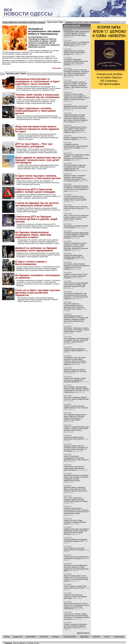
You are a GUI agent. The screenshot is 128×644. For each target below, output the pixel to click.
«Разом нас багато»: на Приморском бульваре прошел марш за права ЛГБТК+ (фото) (77, 44)
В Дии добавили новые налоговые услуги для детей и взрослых (76, 208)
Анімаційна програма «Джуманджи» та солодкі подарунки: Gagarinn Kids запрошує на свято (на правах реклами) (76, 235)
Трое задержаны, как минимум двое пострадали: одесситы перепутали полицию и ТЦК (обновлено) (76, 340)
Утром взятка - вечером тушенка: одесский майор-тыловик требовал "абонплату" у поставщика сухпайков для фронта (77, 617)
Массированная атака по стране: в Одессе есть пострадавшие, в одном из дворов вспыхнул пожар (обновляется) (77, 606)
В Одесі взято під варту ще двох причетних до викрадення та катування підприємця (75, 380)
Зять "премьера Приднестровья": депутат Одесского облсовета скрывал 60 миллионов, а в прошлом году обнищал (75, 417)
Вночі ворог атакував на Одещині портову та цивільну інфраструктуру (76, 398)
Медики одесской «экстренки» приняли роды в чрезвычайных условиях (75, 53)
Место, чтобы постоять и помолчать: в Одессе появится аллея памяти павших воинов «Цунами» (77, 217)
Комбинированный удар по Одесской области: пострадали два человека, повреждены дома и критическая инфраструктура (76, 319)
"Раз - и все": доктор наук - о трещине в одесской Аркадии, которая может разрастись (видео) (76, 500)
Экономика (23, 22)
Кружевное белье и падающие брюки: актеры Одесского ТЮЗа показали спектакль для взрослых (76, 489)
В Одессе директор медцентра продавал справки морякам (75, 350)
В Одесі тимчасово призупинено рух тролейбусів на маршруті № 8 (76, 558)
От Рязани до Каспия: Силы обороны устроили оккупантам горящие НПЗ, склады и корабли (75, 198)
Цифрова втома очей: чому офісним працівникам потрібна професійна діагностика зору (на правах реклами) (76, 532)
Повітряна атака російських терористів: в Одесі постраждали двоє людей (75, 597)
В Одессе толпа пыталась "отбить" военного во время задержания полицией (76, 276)
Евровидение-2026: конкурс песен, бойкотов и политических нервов (76, 107)
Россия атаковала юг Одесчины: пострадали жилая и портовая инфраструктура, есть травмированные (75, 168)
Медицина (70, 22)
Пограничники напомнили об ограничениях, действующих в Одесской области (74, 468)
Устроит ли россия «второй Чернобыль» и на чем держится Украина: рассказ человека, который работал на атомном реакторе (77, 97)
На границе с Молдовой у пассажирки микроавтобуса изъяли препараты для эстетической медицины (76, 62)
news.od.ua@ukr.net (20, 643)
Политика (33, 22)
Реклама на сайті (33, 643)
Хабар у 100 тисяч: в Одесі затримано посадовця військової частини (75, 522)
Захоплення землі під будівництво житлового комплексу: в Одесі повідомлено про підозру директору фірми (76, 568)
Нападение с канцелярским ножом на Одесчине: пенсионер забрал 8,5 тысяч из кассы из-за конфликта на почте (76, 189)
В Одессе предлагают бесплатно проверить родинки (75, 138)
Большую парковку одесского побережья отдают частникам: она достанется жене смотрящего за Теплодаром (76, 448)
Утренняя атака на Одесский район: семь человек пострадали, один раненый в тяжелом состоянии (76, 285)
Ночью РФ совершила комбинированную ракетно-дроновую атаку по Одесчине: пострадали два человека (74, 306)
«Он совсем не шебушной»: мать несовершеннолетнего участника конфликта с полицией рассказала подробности (76, 296)
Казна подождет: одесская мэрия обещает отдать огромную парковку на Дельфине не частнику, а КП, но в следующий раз (77, 390)
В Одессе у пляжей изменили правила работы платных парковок (76, 407)
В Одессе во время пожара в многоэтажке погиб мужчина (74, 438)
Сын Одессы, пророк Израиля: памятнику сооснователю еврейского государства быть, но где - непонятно (77, 267)
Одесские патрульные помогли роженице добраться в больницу (75, 371)
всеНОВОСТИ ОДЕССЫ (28, 12)
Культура (79, 22)
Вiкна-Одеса (57, 68)
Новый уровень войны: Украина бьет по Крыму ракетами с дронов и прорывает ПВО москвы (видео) (77, 34)
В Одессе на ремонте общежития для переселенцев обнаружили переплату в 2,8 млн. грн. (75, 626)
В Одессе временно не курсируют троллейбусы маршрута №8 (76, 540)
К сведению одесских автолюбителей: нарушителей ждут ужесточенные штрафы (76, 146)
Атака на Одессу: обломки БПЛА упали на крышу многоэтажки (75, 587)
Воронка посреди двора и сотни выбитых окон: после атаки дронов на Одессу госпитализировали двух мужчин (76, 578)
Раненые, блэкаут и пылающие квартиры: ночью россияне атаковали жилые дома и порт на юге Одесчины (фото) (75, 178)
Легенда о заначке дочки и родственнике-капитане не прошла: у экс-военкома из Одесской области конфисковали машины (77, 511)
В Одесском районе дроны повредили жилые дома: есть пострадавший (74, 257)
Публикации (95, 22)
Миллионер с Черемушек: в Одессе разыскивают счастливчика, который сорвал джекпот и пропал (77, 330)
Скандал (41, 22)
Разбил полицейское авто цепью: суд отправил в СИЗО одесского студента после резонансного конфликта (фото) (75, 130)
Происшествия (55, 22)
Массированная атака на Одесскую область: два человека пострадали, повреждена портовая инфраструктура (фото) (76, 478)
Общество (13, 22)
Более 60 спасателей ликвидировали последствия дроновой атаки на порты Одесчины (76, 458)
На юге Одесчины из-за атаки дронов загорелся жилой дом (74, 549)
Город (5, 22)
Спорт (86, 22)
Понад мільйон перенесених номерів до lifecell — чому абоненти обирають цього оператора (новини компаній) (77, 157)
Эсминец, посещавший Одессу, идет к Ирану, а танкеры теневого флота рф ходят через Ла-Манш (77, 429)
